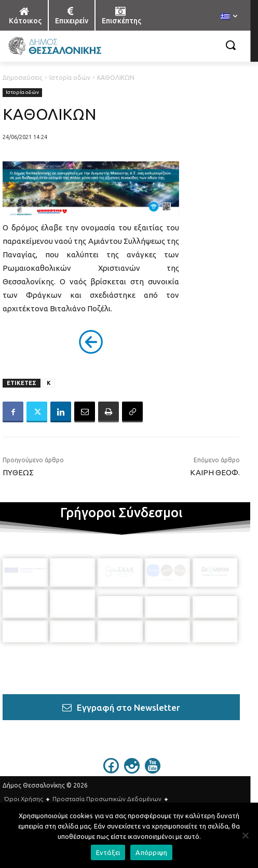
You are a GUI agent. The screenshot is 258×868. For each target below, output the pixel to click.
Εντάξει (108, 852)
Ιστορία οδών (70, 78)
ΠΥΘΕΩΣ (18, 472)
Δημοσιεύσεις (23, 78)
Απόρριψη (151, 852)
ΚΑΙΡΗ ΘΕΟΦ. (215, 472)
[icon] (111, 757)
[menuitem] (229, 17)
